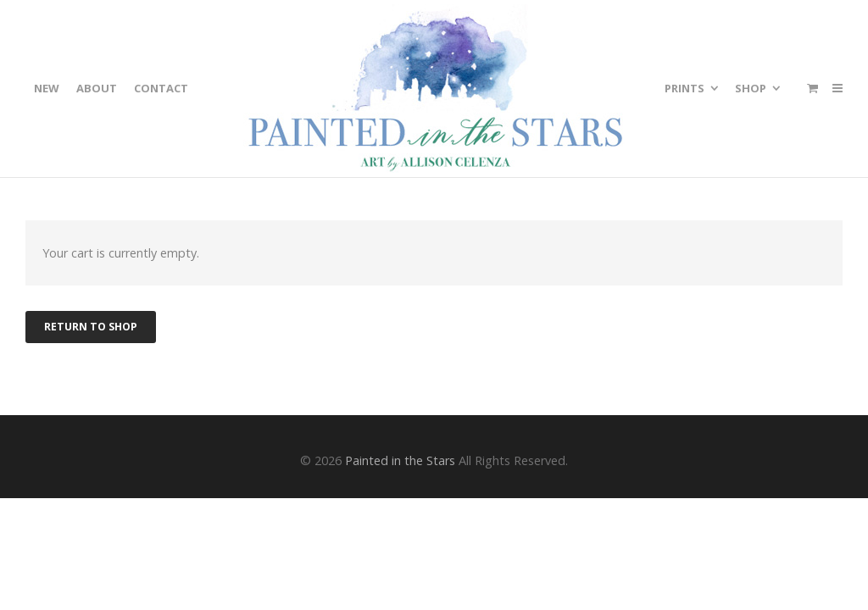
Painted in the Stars (400, 460)
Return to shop (91, 327)
